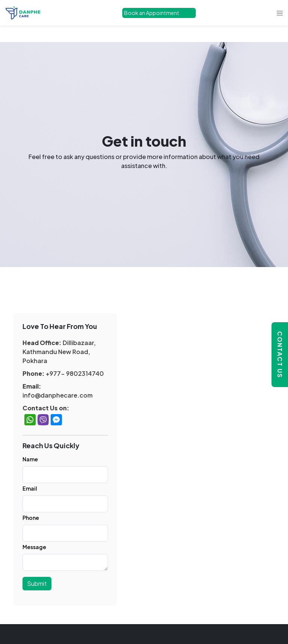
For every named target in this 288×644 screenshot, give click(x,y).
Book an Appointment (152, 13)
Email (30, 488)
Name (30, 459)
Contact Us (280, 355)
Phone (31, 518)
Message (34, 547)
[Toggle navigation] (280, 13)
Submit (37, 583)
